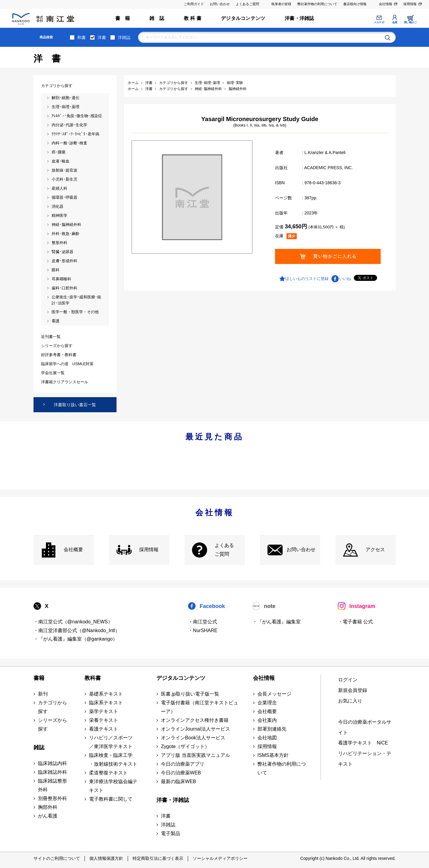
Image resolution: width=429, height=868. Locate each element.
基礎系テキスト (106, 694)
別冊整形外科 (53, 798)
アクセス (375, 550)
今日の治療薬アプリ (183, 764)
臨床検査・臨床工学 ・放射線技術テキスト (113, 760)
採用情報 (410, 4)
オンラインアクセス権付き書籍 (195, 720)
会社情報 (386, 4)
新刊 (43, 694)
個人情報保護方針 (106, 858)
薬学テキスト (104, 711)
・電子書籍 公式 (355, 622)
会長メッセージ (274, 694)
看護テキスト (104, 729)
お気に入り (350, 701)
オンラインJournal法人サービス (195, 729)
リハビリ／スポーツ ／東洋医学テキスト (111, 742)
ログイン (348, 680)
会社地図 (267, 738)
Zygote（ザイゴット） (185, 746)
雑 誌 (157, 18)
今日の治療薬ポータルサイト (365, 727)
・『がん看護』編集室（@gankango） (76, 639)
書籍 (39, 678)
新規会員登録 (353, 690)
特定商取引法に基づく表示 (158, 858)
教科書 (93, 678)
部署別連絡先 (272, 729)
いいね (345, 279)
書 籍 (123, 18)
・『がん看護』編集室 (277, 622)
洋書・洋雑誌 (299, 18)
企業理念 (267, 703)
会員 (395, 22)
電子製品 (171, 833)
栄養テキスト (104, 720)
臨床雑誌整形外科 (53, 785)
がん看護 (48, 816)
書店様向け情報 (355, 4)
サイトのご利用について (57, 858)
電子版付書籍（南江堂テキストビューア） (200, 707)
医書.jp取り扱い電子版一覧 (190, 694)
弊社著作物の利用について (317, 4)
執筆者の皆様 (281, 4)
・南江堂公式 (203, 622)
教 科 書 (193, 18)
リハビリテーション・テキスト (365, 759)
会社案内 (267, 720)
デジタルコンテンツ (243, 18)
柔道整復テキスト (108, 773)
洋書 (102, 37)
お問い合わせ (220, 4)
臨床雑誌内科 (53, 763)
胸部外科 (48, 807)
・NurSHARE (203, 630)
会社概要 (73, 550)
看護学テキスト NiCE (363, 743)
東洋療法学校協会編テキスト (113, 786)
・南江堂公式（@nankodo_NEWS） (73, 622)
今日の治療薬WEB (181, 773)
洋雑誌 (124, 37)
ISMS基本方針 (273, 755)
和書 (82, 37)
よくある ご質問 (224, 550)
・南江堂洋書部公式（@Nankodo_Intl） (77, 630)
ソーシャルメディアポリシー (220, 858)
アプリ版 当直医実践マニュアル (195, 755)
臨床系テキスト (106, 703)
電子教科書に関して (111, 799)
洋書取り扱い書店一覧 (75, 405)
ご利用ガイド (194, 4)
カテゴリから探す (53, 707)
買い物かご (410, 22)
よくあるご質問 (247, 4)
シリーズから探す (53, 725)
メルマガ (379, 22)
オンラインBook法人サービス (193, 738)
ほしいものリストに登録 (307, 279)
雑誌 (39, 747)
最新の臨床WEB (178, 781)
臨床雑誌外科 (53, 772)
